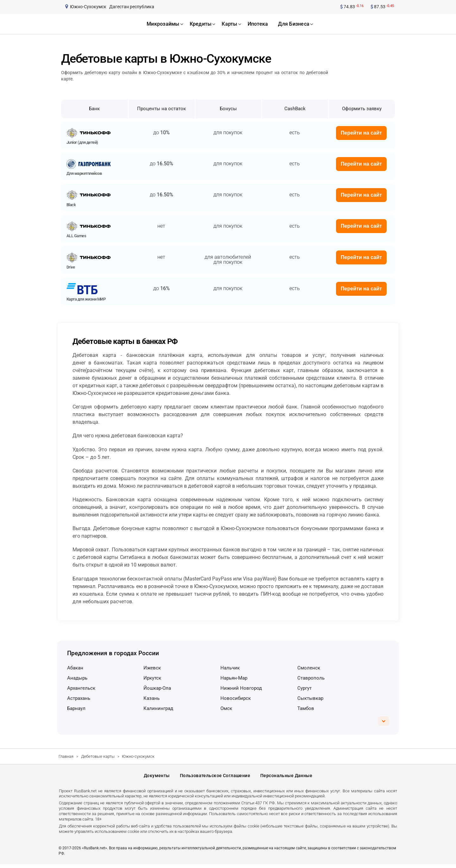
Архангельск (81, 688)
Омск (226, 708)
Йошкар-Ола (157, 688)
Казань (152, 698)
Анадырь (77, 678)
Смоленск (309, 668)
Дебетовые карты (98, 756)
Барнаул (76, 708)
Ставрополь (311, 678)
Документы (157, 778)
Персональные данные (286, 778)
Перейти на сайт (361, 133)
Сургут (304, 688)
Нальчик (230, 668)
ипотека (258, 24)
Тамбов (306, 708)
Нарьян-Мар (234, 678)
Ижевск (152, 668)
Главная (66, 756)
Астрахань (79, 698)
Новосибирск (236, 698)
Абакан (75, 668)
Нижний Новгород (241, 688)
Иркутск (152, 678)
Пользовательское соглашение (215, 778)
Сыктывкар (310, 698)
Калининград (158, 708)
